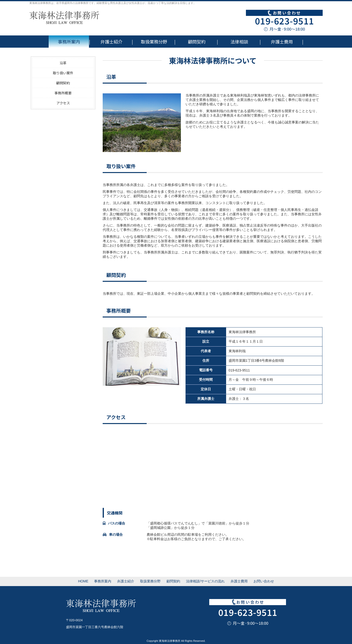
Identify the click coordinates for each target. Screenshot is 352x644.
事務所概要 (63, 93)
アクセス (63, 103)
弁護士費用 (282, 42)
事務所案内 (69, 42)
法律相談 (239, 42)
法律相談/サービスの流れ (205, 581)
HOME (83, 581)
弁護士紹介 (111, 42)
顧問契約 (197, 42)
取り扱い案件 (63, 73)
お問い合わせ (264, 581)
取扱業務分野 (154, 42)
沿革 (63, 63)
